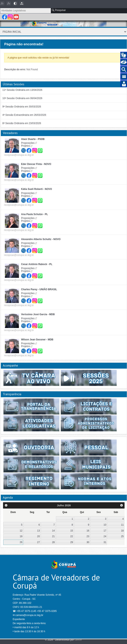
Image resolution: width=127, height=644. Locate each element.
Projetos (26, 146)
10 (105, 525)
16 (88, 531)
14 (53, 531)
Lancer (78, 640)
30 (88, 542)
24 (105, 536)
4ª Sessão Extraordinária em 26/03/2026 (24, 115)
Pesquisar (59, 10)
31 (105, 542)
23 (88, 536)
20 (38, 536)
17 (105, 531)
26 (21, 542)
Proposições (28, 143)
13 (38, 531)
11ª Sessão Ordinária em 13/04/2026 (22, 90)
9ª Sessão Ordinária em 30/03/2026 (22, 107)
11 (122, 525)
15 (72, 531)
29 (72, 542)
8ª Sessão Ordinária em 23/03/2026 (22, 123)
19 (21, 536)
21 (53, 536)
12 (21, 531)
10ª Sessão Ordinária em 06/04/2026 (22, 98)
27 (38, 542)
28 (53, 542)
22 (72, 536)
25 (122, 536)
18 (122, 531)
